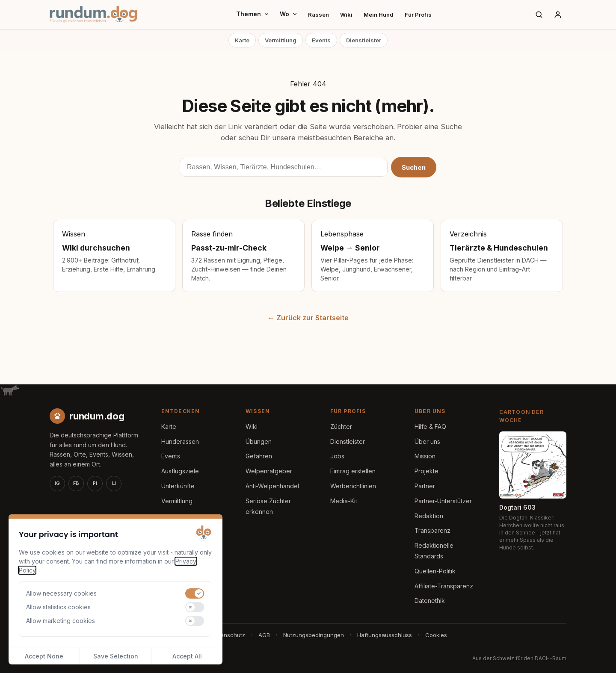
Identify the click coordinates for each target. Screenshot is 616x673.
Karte (242, 40)
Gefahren (259, 456)
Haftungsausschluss (385, 635)
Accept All (187, 656)
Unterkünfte (178, 486)
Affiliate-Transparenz (444, 586)
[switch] (195, 593)
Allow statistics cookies (58, 607)
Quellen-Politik (435, 571)
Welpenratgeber (269, 471)
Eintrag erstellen (353, 471)
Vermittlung (281, 40)
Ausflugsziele (180, 471)
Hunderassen (180, 441)
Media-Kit (344, 501)
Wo (289, 14)
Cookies (436, 635)
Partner (425, 486)
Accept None (44, 656)
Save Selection (116, 656)
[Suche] (539, 15)
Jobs (337, 456)
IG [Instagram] (57, 483)
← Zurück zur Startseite (308, 318)
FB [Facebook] (76, 483)
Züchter (341, 427)
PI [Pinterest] (95, 483)
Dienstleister (364, 40)
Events (321, 40)
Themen (253, 14)
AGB (264, 635)
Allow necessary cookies (61, 593)
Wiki (346, 15)
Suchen (414, 167)
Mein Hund (379, 15)
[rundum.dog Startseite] (93, 15)
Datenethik (430, 601)
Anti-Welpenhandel (272, 486)
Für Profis (418, 15)
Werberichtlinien (353, 486)
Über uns (427, 441)
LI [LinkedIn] (114, 483)
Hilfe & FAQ (430, 427)
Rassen (318, 15)
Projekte (426, 471)
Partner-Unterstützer (443, 501)
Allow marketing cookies (61, 621)
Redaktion (429, 516)
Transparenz (432, 530)
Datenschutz (228, 635)
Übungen (259, 441)
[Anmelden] (558, 15)
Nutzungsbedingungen (314, 635)
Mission (425, 456)
